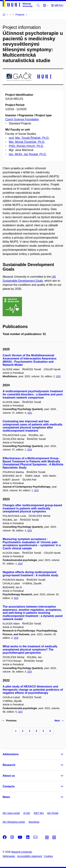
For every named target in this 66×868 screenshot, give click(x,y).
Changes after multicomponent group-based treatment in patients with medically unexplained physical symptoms (32, 508)
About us (9, 776)
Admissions (11, 754)
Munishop (34, 822)
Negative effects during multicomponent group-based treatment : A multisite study (30, 574)
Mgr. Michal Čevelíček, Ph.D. (27, 142)
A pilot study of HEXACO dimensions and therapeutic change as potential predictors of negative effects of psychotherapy (33, 690)
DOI (58, 376)
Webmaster (9, 856)
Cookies (48, 856)
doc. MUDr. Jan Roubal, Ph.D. (28, 154)
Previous (10, 721)
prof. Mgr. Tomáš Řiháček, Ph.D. (29, 138)
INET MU (39, 813)
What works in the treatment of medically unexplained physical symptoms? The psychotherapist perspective (30, 650)
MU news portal (11, 813)
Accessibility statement (30, 856)
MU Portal (53, 813)
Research (9, 765)
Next (59, 721)
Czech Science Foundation (22, 119)
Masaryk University (22, 852)
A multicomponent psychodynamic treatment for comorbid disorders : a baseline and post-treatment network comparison (33, 394)
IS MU (27, 813)
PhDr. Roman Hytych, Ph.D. (26, 146)
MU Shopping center (14, 822)
